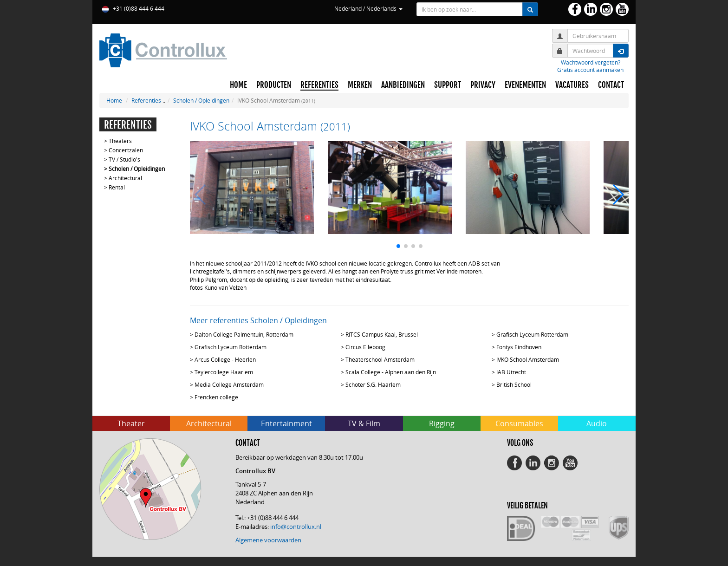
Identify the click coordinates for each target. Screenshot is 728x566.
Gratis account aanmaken (590, 70)
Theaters (120, 141)
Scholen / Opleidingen (201, 100)
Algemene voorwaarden (268, 540)
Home (114, 100)
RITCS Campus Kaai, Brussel (382, 334)
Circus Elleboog (365, 347)
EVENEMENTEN (525, 85)
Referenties (146, 100)
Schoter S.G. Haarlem (373, 384)
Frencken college (216, 397)
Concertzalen (126, 150)
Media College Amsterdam (229, 384)
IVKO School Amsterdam (528, 359)
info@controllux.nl (296, 527)
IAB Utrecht (511, 372)
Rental (117, 187)
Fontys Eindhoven (519, 347)
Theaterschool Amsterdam (380, 359)
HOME (238, 85)
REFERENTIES (319, 85)
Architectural (125, 178)
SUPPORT (448, 85)
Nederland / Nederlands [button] (368, 8)
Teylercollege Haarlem (224, 372)
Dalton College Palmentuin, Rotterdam (244, 334)
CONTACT (611, 85)
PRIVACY (483, 85)
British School (514, 384)
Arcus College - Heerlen (225, 359)
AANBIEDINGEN (403, 85)
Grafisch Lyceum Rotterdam (532, 334)
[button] (398, 246)
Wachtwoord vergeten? (591, 62)
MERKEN (360, 85)
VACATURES (572, 85)
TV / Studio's (124, 159)
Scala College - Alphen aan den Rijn (391, 372)
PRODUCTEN (274, 85)
